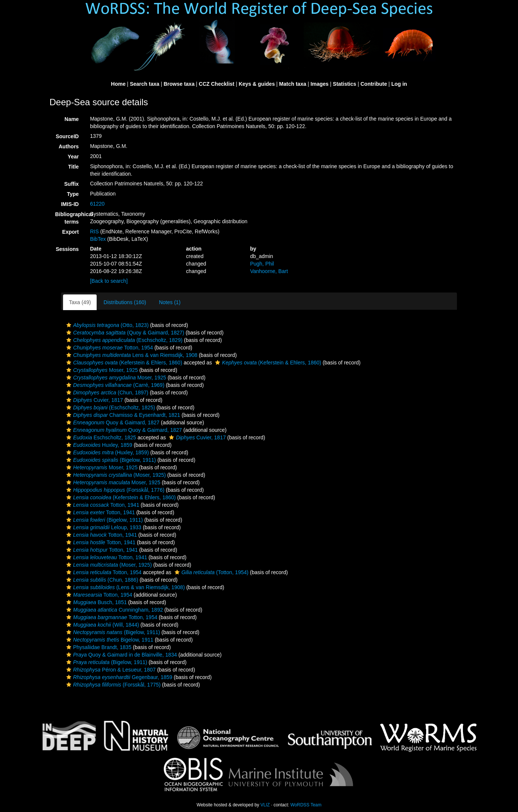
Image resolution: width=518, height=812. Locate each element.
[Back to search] (109, 281)
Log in (399, 84)
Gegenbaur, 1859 (118, 677)
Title (74, 167)
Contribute (374, 84)
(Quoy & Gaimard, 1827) (124, 333)
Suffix (71, 184)
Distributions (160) (125, 302)
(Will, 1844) (102, 625)
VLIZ (265, 805)
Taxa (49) (80, 302)
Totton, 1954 (109, 348)
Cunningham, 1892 (114, 610)
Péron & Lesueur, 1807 (110, 670)
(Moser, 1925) (115, 475)
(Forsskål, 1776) (115, 490)
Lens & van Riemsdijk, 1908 (131, 355)
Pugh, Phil (262, 264)
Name (72, 119)
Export (70, 232)
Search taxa (144, 84)
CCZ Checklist (216, 84)
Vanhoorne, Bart (269, 271)
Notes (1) (170, 302)
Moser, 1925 (101, 370)
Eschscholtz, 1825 (100, 437)
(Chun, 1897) (106, 393)
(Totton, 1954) (211, 572)
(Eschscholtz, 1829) (124, 340)
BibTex (98, 239)
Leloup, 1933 (103, 527)
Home (118, 84)
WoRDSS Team (306, 805)
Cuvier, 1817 (94, 400)
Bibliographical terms (70, 218)
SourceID (67, 136)
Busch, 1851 (96, 602)
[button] (69, 325)
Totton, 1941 (102, 505)
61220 (97, 204)
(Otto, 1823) (107, 325)
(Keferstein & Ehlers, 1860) (123, 363)
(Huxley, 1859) (107, 452)
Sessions (67, 249)
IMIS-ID (70, 204)
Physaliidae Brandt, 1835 (98, 647)
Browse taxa (179, 84)
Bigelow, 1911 (109, 640)
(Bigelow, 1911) (110, 460)
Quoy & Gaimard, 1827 (112, 422)
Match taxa (293, 84)
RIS (94, 231)
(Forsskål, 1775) (112, 685)
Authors (69, 146)
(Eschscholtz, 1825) (110, 407)
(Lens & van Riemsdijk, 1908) (125, 587)
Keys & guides (257, 84)
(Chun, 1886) (101, 580)
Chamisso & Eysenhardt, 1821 (122, 415)
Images (319, 84)
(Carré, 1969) (115, 385)
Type (73, 194)
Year (73, 157)
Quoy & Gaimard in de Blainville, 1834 (121, 655)
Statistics (344, 84)
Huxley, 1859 (98, 445)
